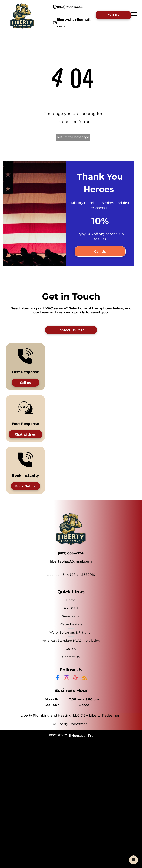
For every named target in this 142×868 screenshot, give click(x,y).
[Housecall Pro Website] (81, 736)
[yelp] (76, 678)
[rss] (85, 678)
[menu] (134, 14)
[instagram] (67, 678)
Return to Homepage (73, 137)
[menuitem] (71, 600)
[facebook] (58, 678)
